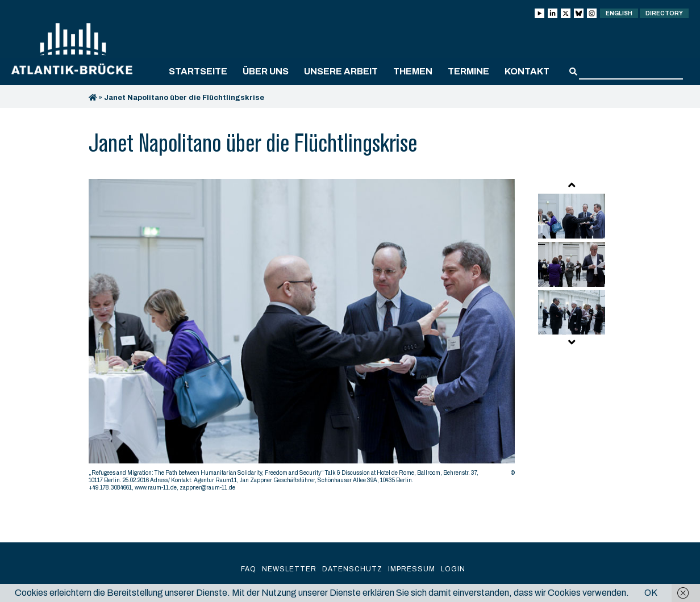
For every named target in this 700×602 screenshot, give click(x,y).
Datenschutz (352, 569)
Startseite (198, 71)
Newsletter (289, 569)
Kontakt (527, 71)
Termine (468, 71)
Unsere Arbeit (341, 71)
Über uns (266, 71)
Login (453, 569)
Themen (413, 71)
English (619, 13)
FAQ (249, 569)
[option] (302, 338)
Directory (664, 13)
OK (651, 593)
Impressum (412, 569)
